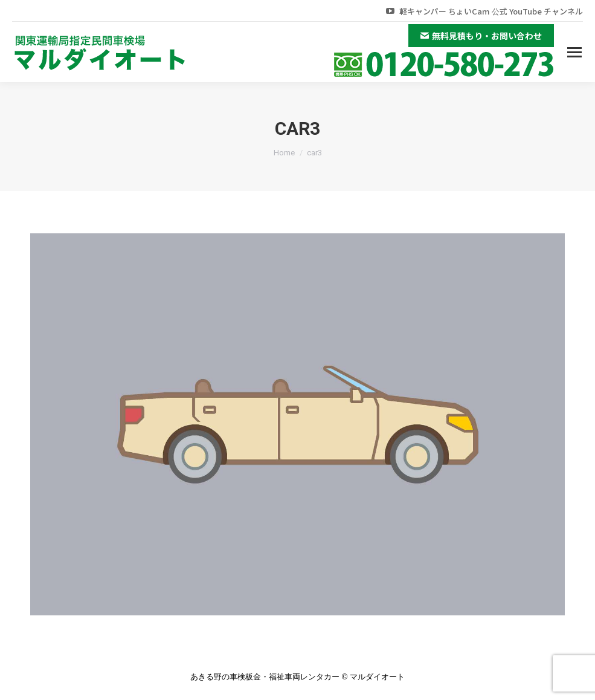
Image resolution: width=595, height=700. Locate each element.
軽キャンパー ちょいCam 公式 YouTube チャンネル (484, 11)
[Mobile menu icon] (574, 52)
